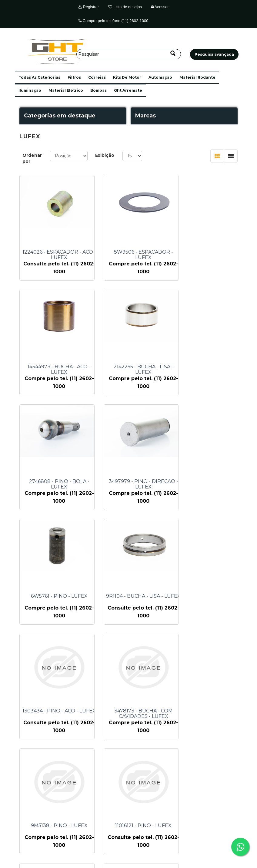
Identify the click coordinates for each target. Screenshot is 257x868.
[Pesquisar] (129, 54)
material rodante (197, 77)
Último (174, 761)
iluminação (30, 90)
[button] (39, 77)
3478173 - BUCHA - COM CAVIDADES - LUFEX (59, 599)
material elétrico (66, 90)
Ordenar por (32, 158)
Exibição (105, 155)
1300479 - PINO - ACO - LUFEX (211, 711)
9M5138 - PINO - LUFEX (135, 596)
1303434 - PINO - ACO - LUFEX (211, 482)
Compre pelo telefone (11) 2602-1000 (113, 21)
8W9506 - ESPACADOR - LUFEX (135, 255)
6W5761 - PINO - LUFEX (59, 482)
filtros (74, 77)
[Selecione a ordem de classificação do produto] (69, 156)
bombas (98, 90)
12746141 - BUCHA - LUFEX (59, 711)
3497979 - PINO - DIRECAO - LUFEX (211, 370)
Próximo (159, 761)
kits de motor (127, 77)
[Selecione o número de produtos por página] (132, 156)
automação (160, 77)
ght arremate (128, 90)
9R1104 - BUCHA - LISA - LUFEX (135, 482)
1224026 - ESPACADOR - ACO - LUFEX (59, 255)
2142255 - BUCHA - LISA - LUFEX (59, 370)
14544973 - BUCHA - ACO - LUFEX (211, 255)
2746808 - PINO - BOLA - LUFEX (135, 370)
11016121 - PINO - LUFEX (211, 596)
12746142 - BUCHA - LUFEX (135, 711)
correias (97, 77)
